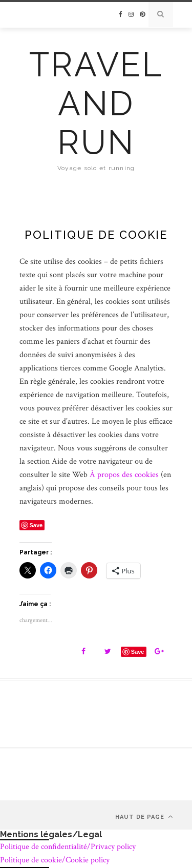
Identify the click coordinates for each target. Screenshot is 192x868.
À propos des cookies (124, 475)
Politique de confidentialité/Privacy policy (68, 847)
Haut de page (144, 817)
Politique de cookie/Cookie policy (55, 860)
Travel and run (96, 104)
